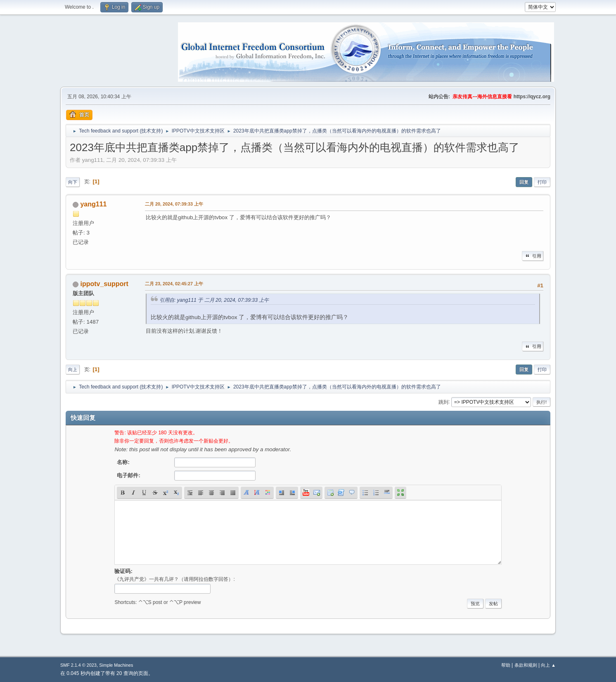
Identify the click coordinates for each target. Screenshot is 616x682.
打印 (542, 182)
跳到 (443, 402)
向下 (73, 182)
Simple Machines (116, 665)
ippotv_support (104, 284)
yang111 (93, 204)
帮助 (506, 665)
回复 (524, 182)
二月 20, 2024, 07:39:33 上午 (174, 204)
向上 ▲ (548, 665)
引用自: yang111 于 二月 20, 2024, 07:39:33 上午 (214, 300)
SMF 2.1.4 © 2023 (78, 665)
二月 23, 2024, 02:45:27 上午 (174, 284)
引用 (533, 256)
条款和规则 (526, 665)
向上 (73, 369)
